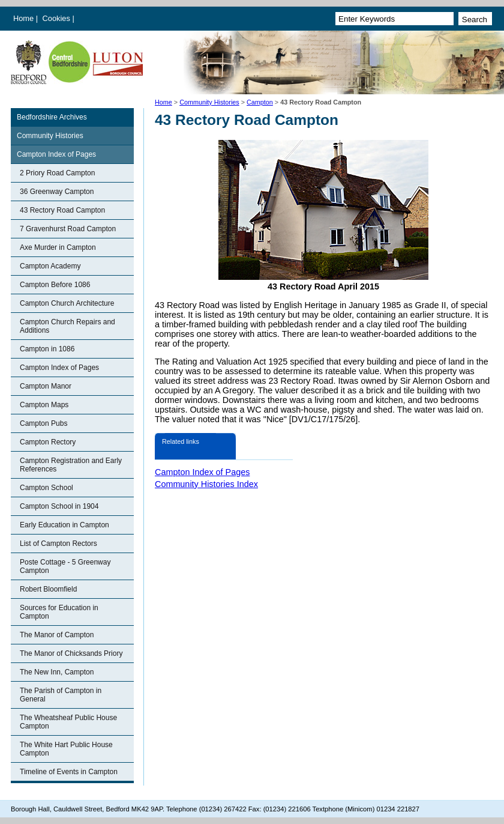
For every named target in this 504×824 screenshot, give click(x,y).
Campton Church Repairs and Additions (67, 326)
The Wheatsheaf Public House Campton (68, 722)
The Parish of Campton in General (61, 695)
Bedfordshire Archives (52, 117)
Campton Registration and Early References (71, 465)
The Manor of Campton (57, 635)
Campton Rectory (48, 442)
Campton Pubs (43, 423)
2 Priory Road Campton (57, 173)
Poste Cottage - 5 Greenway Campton (65, 566)
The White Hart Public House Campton (66, 749)
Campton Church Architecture (67, 303)
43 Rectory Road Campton (62, 210)
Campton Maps (44, 405)
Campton (260, 102)
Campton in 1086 (47, 349)
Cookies (58, 18)
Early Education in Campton (64, 525)
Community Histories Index (206, 484)
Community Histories (209, 102)
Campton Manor (46, 386)
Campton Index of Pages (56, 154)
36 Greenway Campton (57, 192)
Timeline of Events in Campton (69, 772)
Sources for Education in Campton (59, 612)
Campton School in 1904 (59, 506)
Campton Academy (50, 266)
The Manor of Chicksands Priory (71, 653)
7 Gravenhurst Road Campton (68, 229)
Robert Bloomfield (48, 589)
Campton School (46, 488)
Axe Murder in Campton (58, 247)
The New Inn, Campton (57, 672)
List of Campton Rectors (58, 544)
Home (23, 18)
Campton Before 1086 (55, 285)
